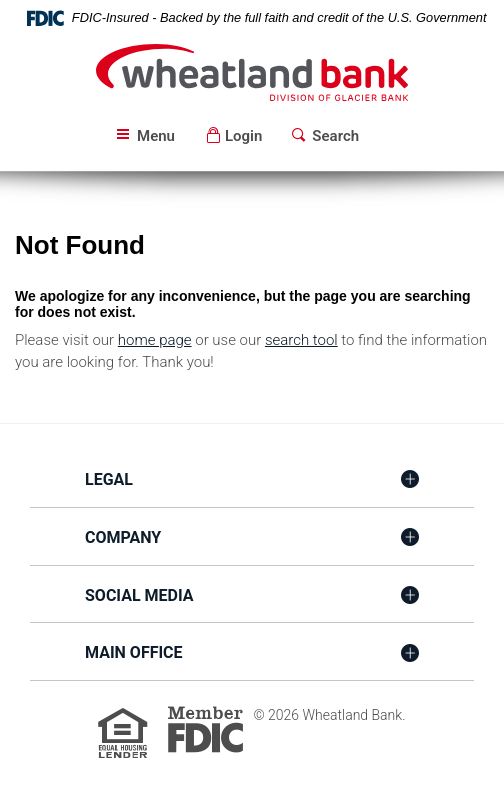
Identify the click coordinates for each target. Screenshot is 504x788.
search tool (301, 340)
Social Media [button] (139, 595)
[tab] (252, 481)
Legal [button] (109, 479)
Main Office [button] (134, 652)
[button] (233, 136)
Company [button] (123, 537)
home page (155, 340)
